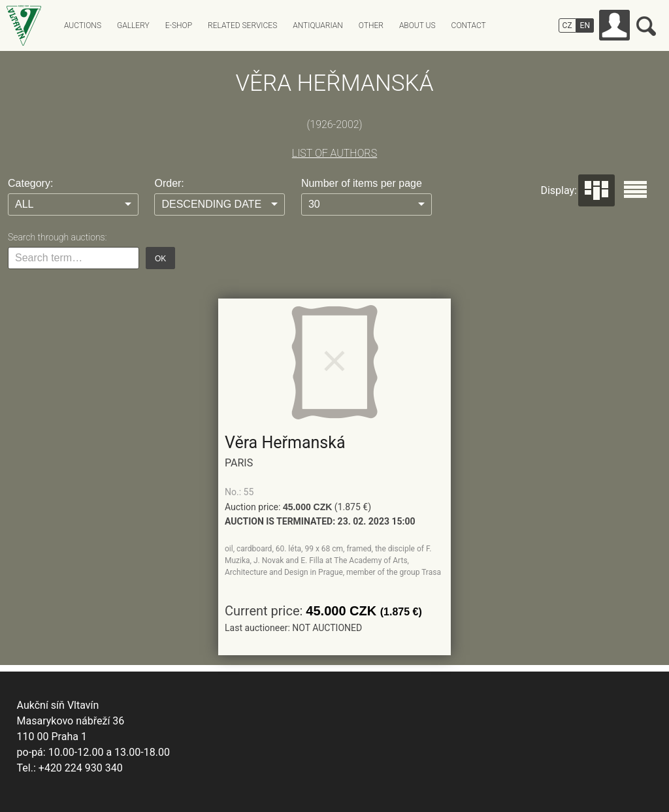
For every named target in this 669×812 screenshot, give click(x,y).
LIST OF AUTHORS (334, 153)
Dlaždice (596, 190)
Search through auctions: (57, 237)
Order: (169, 183)
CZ (567, 25)
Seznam (635, 189)
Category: (30, 183)
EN (585, 25)
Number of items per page (362, 183)
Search (646, 26)
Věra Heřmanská (285, 443)
